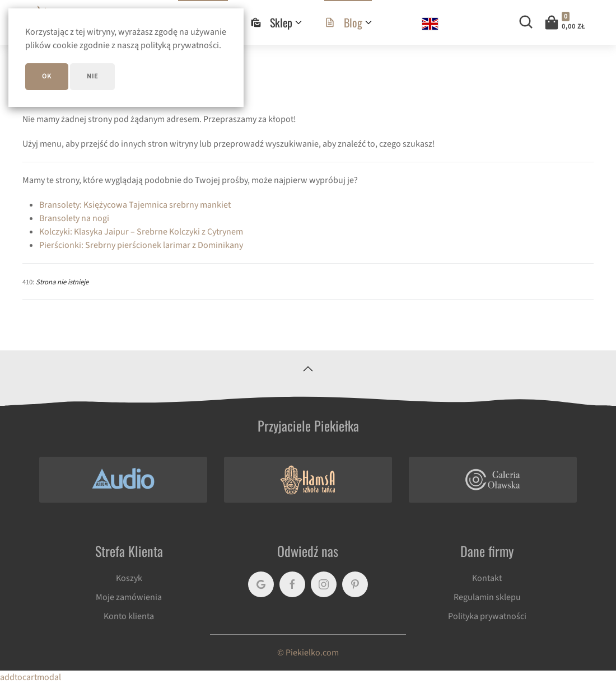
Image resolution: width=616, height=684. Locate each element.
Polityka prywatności (487, 616)
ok (47, 76)
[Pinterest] (355, 584)
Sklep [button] (276, 22)
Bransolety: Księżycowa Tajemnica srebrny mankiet (135, 205)
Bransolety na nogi (74, 218)
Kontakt (487, 578)
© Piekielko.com (308, 653)
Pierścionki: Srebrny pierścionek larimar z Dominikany (141, 245)
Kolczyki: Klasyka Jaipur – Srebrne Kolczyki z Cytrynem (141, 232)
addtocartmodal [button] (31, 677)
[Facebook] (292, 584)
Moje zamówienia (129, 597)
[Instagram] (324, 584)
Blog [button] (348, 22)
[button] (564, 22)
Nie (92, 76)
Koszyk (129, 578)
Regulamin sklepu (487, 597)
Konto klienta (129, 616)
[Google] (261, 584)
